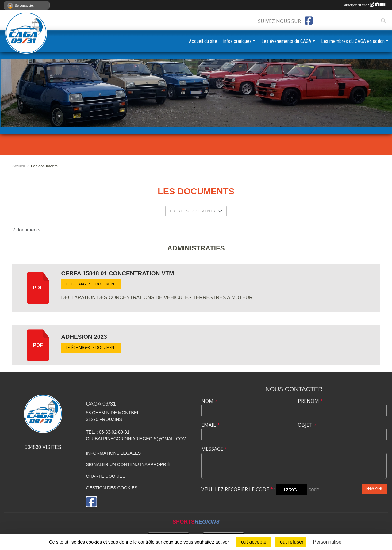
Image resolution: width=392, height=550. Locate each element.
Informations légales (113, 453)
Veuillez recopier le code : (238, 489)
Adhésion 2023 (84, 337)
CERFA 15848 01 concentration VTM (117, 273)
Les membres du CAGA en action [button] (353, 41)
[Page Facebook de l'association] (309, 21)
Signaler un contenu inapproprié (128, 464)
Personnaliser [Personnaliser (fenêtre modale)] (328, 542)
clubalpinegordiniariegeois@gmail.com (136, 439)
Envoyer (374, 489)
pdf (38, 288)
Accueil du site (203, 41)
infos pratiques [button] (237, 41)
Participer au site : (364, 5)
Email (211, 425)
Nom (209, 401)
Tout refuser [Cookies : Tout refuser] (290, 542)
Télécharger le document (91, 284)
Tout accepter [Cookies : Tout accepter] (253, 542)
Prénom (310, 401)
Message (214, 449)
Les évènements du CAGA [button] (286, 41)
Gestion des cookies (112, 488)
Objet (307, 425)
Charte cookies (106, 476)
